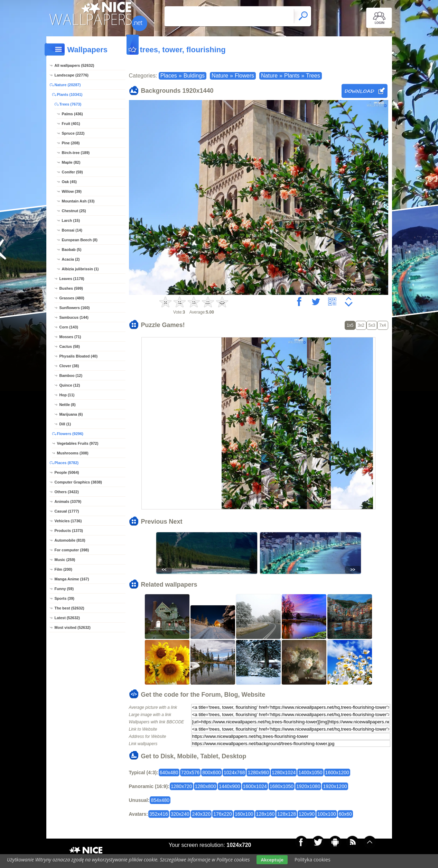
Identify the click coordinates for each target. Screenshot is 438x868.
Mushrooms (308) (73, 453)
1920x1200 (335, 786)
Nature (220, 76)
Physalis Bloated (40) (79, 356)
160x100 (244, 814)
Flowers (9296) (70, 434)
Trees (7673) (71, 104)
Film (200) (63, 569)
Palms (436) (72, 114)
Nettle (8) (68, 405)
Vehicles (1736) (68, 521)
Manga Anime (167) (72, 579)
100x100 (327, 814)
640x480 (169, 772)
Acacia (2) (71, 259)
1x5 (350, 325)
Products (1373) (69, 531)
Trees (313, 76)
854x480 (160, 800)
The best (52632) (69, 608)
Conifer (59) (72, 172)
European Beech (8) (80, 240)
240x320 (201, 814)
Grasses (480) (72, 298)
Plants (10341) (70, 94)
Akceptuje (272, 860)
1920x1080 (308, 786)
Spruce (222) (73, 133)
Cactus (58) (70, 346)
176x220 (223, 814)
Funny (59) (64, 589)
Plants (292, 76)
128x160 (265, 814)
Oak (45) (69, 182)
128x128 (287, 814)
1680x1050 (282, 786)
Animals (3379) (68, 501)
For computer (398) (72, 550)
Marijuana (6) (71, 414)
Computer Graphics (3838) (78, 482)
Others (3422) (67, 492)
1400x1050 (310, 772)
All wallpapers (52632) (74, 65)
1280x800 (206, 786)
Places (169, 76)
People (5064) (67, 472)
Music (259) (65, 560)
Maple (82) (71, 162)
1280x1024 (284, 772)
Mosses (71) (70, 337)
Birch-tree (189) (76, 153)
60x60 (345, 814)
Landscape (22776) (72, 75)
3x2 (361, 325)
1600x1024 (255, 786)
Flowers (244, 76)
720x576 (190, 772)
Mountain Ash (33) (78, 201)
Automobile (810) (70, 540)
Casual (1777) (67, 511)
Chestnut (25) (74, 211)
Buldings (194, 76)
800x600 (212, 772)
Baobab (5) (72, 250)
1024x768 (234, 772)
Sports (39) (64, 598)
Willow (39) (72, 191)
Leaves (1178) (72, 279)
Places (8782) (67, 463)
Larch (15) (71, 220)
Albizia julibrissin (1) (80, 269)
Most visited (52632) (73, 627)
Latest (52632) (67, 618)
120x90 (307, 814)
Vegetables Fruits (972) (78, 443)
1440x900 (230, 786)
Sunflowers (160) (75, 308)
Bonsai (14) (72, 230)
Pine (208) (71, 143)
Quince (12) (70, 385)
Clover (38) (69, 366)
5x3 (372, 325)
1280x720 (181, 786)
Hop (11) (67, 395)
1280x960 (258, 772)
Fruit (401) (71, 124)
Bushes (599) (71, 288)
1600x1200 (337, 772)
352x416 (159, 814)
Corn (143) (69, 327)
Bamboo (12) (71, 376)
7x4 (383, 325)
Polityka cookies (313, 860)
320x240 (180, 814)
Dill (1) (65, 424)
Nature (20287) (68, 85)
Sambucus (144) (74, 317)
